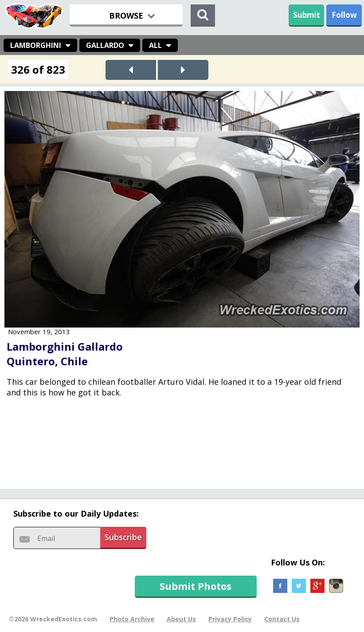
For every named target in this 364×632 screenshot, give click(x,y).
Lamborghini (36, 45)
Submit (307, 15)
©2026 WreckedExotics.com (53, 619)
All (155, 45)
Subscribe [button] (123, 537)
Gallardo (105, 45)
